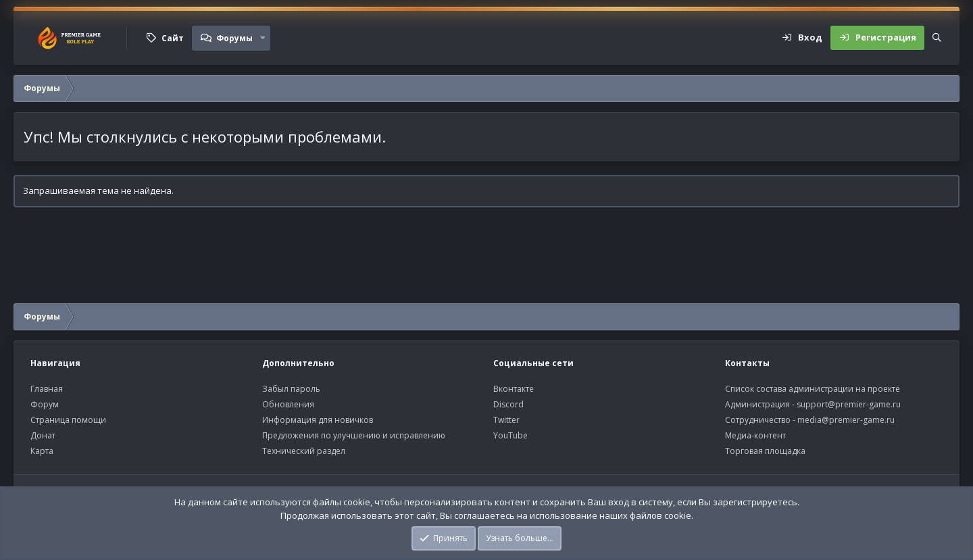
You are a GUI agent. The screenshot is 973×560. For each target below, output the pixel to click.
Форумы (234, 38)
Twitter (506, 420)
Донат (43, 435)
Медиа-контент (755, 435)
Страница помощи (68, 420)
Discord (508, 404)
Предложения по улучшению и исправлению (354, 435)
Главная (47, 389)
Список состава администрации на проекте (813, 389)
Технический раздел (304, 451)
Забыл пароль (291, 389)
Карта (42, 451)
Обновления (288, 404)
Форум (45, 404)
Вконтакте (514, 389)
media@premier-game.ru (846, 420)
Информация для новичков (318, 420)
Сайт (173, 38)
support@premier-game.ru (849, 404)
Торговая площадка (765, 451)
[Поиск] (937, 38)
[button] (263, 38)
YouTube (510, 435)
